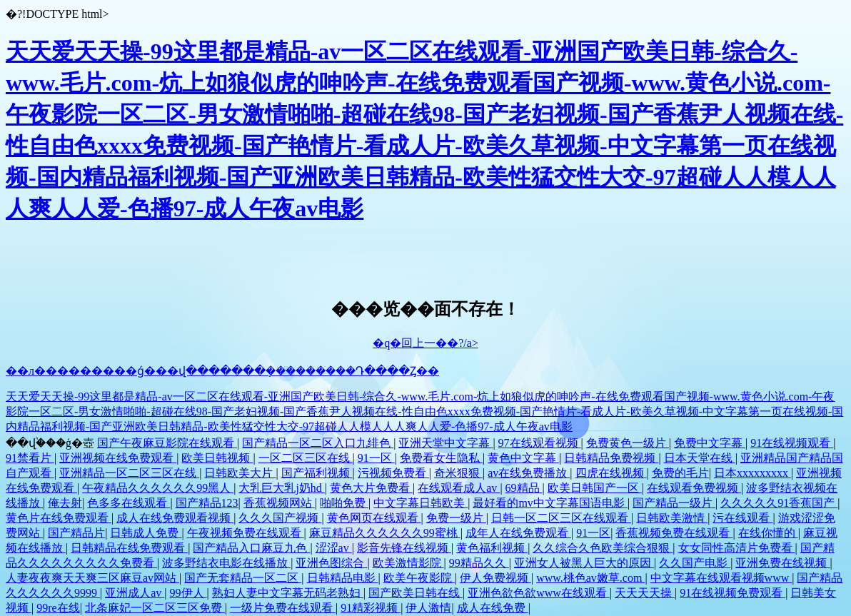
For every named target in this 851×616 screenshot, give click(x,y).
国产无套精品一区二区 (243, 578)
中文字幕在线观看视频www (721, 578)
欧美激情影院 (408, 563)
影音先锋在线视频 (404, 548)
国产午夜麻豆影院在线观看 (167, 443)
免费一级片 (456, 518)
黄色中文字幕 (523, 458)
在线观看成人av (459, 488)
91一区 (376, 458)
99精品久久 (479, 563)
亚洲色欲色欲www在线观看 (539, 593)
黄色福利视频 (492, 548)
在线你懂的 (768, 533)
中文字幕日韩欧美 (421, 503)
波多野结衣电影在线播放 (226, 563)
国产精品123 (207, 503)
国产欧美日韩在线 (416, 593)
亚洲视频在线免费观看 (118, 458)
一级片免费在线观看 (283, 608)
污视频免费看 (393, 473)
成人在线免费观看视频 (175, 518)
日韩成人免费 (146, 533)
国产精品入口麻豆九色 (251, 548)
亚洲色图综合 (331, 563)
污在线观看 (742, 518)
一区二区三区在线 (306, 458)
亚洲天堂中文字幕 (445, 443)
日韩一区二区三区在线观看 (561, 518)
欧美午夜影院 (419, 578)
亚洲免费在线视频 (782, 563)
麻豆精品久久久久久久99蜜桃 (385, 533)
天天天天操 (645, 593)
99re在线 (58, 608)
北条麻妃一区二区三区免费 (155, 608)
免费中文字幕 (710, 443)
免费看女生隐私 (441, 458)
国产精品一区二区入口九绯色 (318, 443)
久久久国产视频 (280, 518)
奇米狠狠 (458, 473)
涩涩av (334, 548)
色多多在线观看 (129, 503)
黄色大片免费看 (371, 488)
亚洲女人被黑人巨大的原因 (584, 563)
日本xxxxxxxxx (752, 473)
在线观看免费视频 (694, 488)
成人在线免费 (493, 608)
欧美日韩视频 (217, 458)
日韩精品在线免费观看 (129, 548)
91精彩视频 (371, 608)
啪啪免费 (344, 503)
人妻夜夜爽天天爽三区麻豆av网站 (92, 578)
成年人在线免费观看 (518, 533)
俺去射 (65, 503)
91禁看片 (30, 458)
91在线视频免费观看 (732, 593)
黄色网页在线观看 (374, 518)
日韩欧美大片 (240, 473)
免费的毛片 (680, 473)
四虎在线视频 (611, 473)
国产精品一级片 (674, 503)
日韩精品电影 (343, 578)
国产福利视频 (317, 473)
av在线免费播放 (529, 473)
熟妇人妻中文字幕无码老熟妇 (288, 593)
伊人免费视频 (495, 578)
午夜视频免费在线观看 (246, 533)
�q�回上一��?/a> (425, 343)
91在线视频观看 (792, 443)
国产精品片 (76, 533)
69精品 (524, 488)
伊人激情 (428, 608)
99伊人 (188, 593)
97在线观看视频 (540, 443)
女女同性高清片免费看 (737, 548)
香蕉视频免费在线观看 (674, 533)
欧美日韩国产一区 (595, 488)
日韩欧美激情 (672, 518)
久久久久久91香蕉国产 (779, 503)
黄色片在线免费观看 (59, 518)
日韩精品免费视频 (611, 458)
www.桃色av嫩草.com (590, 578)
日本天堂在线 (700, 458)
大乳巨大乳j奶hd (281, 488)
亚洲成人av (135, 593)
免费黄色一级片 (628, 443)
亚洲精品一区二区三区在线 (129, 473)
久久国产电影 (695, 563)
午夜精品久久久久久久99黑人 (158, 488)
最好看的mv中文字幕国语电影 (550, 503)
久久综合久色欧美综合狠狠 (603, 548)
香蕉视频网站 (279, 503)
